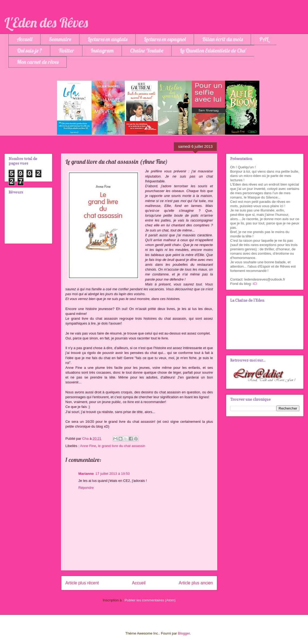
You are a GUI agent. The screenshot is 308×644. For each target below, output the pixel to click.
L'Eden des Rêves (46, 23)
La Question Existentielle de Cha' (213, 51)
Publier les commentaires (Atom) (150, 600)
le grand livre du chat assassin (122, 446)
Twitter (66, 51)
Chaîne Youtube (147, 51)
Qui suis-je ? (29, 51)
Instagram (102, 51)
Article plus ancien (196, 583)
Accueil (24, 39)
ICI (255, 284)
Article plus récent (82, 583)
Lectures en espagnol (165, 39)
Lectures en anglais (107, 39)
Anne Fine (88, 446)
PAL (264, 39)
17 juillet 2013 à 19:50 (113, 474)
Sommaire (60, 39)
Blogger (184, 633)
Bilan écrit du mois (222, 39)
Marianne (86, 474)
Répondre (86, 488)
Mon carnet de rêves (38, 62)
